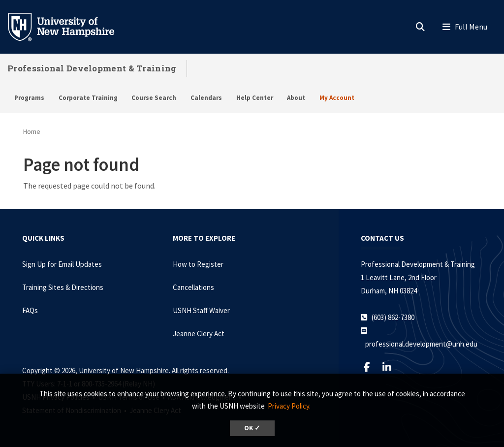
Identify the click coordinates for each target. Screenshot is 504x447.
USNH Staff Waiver (201, 310)
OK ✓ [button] (252, 428)
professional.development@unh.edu (421, 344)
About (296, 98)
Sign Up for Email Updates (62, 264)
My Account (337, 98)
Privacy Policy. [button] (289, 406)
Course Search (154, 98)
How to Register (198, 264)
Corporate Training (88, 98)
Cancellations (193, 287)
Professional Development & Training (92, 68)
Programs (29, 98)
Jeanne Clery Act (199, 334)
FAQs (30, 310)
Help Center (255, 98)
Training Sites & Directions (63, 287)
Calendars (206, 98)
